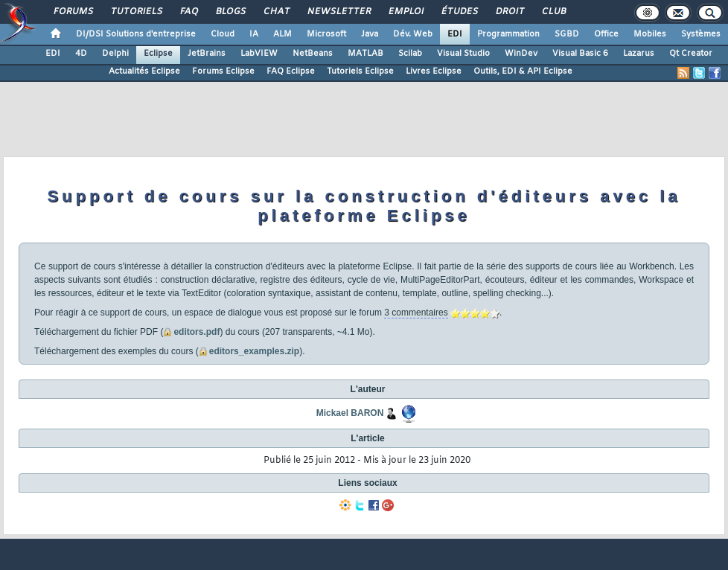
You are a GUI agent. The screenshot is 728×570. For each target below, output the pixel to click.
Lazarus (639, 54)
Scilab (410, 54)
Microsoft (326, 34)
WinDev (521, 54)
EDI (455, 34)
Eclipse (158, 54)
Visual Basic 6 (580, 54)
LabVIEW (259, 54)
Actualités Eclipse (144, 71)
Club (553, 12)
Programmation (508, 34)
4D (81, 54)
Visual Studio (463, 54)
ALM (282, 34)
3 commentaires (416, 313)
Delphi (115, 54)
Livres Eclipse (434, 71)
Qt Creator (691, 54)
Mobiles (650, 34)
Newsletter (338, 12)
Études (459, 12)
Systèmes (701, 34)
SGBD (567, 34)
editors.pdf (197, 332)
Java (370, 34)
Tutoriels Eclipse (360, 71)
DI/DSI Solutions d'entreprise (136, 34)
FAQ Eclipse (291, 71)
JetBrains (207, 54)
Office (606, 34)
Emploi (405, 12)
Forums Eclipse (223, 71)
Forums (73, 12)
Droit (509, 12)
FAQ (188, 12)
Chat (276, 12)
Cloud (223, 34)
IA (254, 34)
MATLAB (365, 54)
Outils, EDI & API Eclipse (523, 71)
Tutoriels (136, 12)
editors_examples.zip (254, 351)
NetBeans (313, 54)
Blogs (230, 12)
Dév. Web (413, 34)
